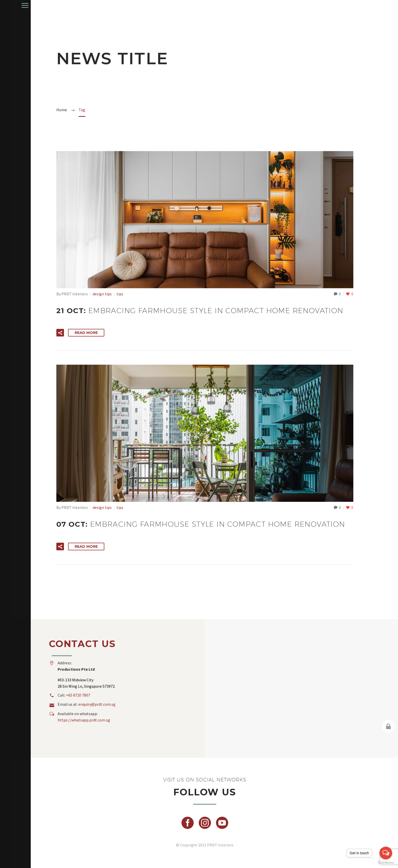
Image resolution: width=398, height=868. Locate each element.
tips (120, 294)
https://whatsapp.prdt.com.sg (84, 720)
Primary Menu (6, 5)
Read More (86, 333)
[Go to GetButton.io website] (386, 863)
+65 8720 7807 (78, 695)
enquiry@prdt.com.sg (97, 704)
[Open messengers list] (386, 853)
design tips (102, 294)
